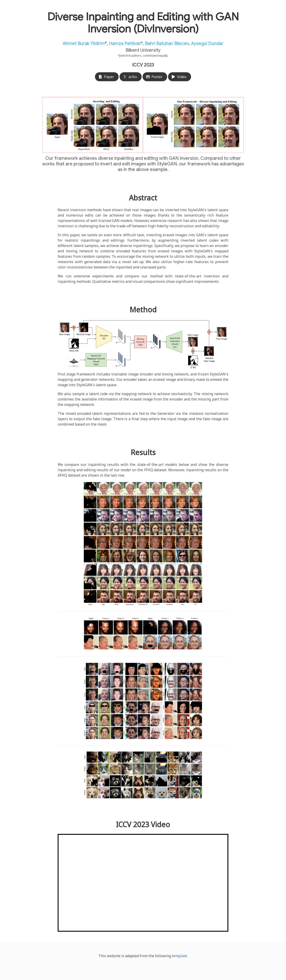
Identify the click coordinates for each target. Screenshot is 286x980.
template (179, 956)
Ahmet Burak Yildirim (84, 44)
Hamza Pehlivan (125, 44)
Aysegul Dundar (207, 44)
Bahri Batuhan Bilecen (167, 44)
